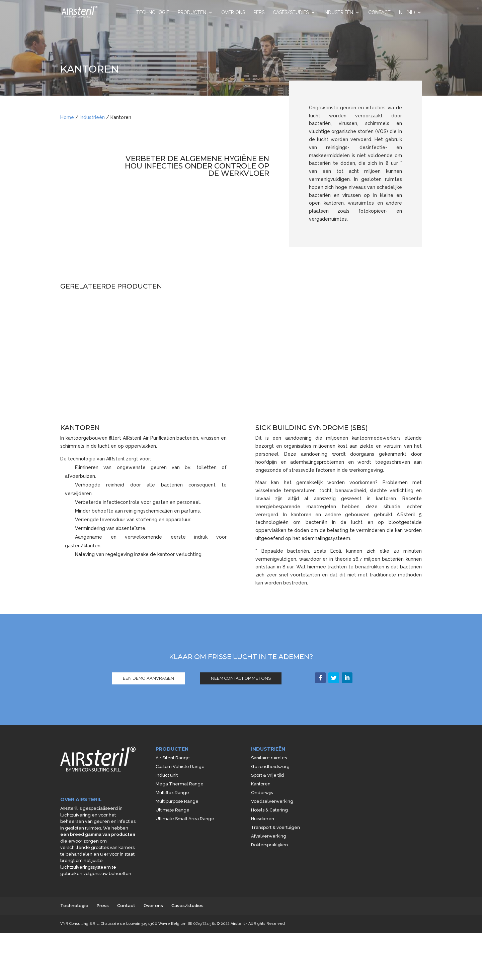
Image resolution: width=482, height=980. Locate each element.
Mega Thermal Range (180, 784)
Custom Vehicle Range (180, 767)
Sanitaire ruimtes (269, 758)
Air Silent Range (173, 758)
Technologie (153, 13)
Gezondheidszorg (270, 767)
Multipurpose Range (177, 801)
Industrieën (338, 13)
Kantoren (261, 784)
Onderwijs (262, 793)
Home (67, 117)
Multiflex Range (172, 793)
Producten (192, 13)
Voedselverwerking (272, 801)
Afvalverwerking (269, 836)
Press (103, 906)
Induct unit (167, 775)
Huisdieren (263, 819)
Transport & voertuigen (275, 827)
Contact (379, 13)
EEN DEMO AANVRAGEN (148, 678)
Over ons (233, 13)
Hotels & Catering (269, 810)
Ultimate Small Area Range (185, 819)
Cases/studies (291, 13)
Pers (259, 13)
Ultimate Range (173, 810)
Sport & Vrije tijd (267, 775)
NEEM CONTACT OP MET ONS (241, 678)
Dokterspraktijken (269, 845)
